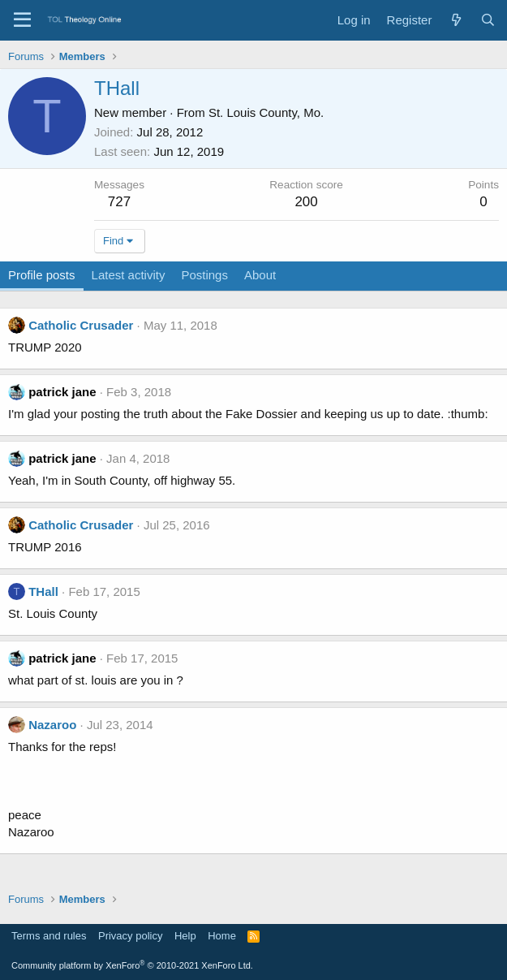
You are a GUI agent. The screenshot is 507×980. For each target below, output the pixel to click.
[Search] (488, 20)
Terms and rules (49, 936)
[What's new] (455, 20)
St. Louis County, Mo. (266, 112)
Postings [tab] (204, 275)
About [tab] (260, 275)
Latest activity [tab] (129, 275)
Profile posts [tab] (42, 275)
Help (185, 936)
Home (222, 936)
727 (119, 202)
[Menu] (22, 20)
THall (43, 591)
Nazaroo (52, 725)
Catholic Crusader (81, 325)
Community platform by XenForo (132, 965)
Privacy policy (130, 936)
